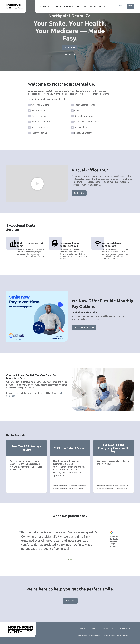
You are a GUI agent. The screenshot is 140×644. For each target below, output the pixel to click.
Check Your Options (84, 327)
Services (55, 6)
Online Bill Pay (108, 629)
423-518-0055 (70, 55)
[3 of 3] (72, 560)
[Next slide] (130, 545)
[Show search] (113, 6)
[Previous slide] (10, 545)
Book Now (130, 6)
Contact (103, 6)
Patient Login (121, 6)
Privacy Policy (106, 635)
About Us (45, 6)
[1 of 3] (69, 560)
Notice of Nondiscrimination (120, 635)
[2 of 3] (70, 560)
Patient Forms (89, 6)
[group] (37, 184)
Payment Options (71, 6)
